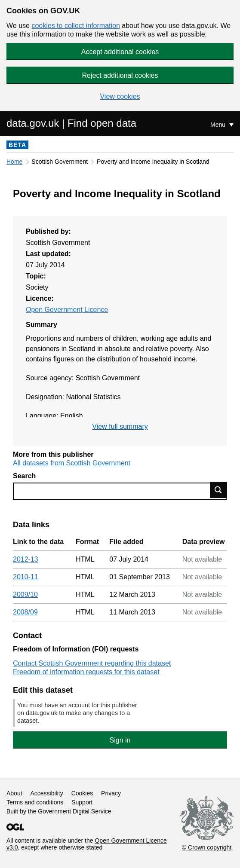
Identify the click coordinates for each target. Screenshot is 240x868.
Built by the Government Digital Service (59, 811)
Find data (218, 490)
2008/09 (25, 612)
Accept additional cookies (120, 52)
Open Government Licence (67, 310)
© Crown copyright (207, 847)
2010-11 (26, 577)
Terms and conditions (35, 802)
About (14, 793)
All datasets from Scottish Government (72, 463)
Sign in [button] (120, 740)
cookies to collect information (75, 26)
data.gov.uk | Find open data (71, 123)
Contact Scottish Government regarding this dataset (92, 663)
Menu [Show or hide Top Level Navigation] (219, 125)
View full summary (120, 426)
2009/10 (25, 594)
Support (82, 802)
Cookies (82, 793)
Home (14, 162)
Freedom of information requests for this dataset (86, 672)
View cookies (120, 96)
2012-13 (26, 559)
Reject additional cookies (120, 75)
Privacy (111, 793)
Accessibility (46, 793)
